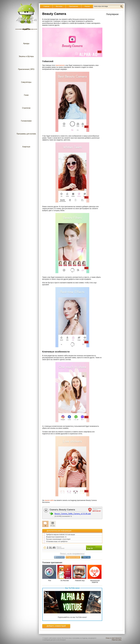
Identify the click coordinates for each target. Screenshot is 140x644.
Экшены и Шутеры (26, 52)
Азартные (26, 142)
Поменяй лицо (80, 581)
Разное (87, 6)
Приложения (73, 6)
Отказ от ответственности (114, 638)
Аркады (26, 39)
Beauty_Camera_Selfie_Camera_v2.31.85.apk (73, 514)
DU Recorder (65, 581)
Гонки (26, 91)
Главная (46, 6)
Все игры (59, 6)
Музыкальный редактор (95, 581)
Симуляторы (26, 78)
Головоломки (26, 116)
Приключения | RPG (26, 65)
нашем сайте (49, 500)
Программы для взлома (26, 129)
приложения (60, 65)
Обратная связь (117, 640)
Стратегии (26, 104)
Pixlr (50, 581)
